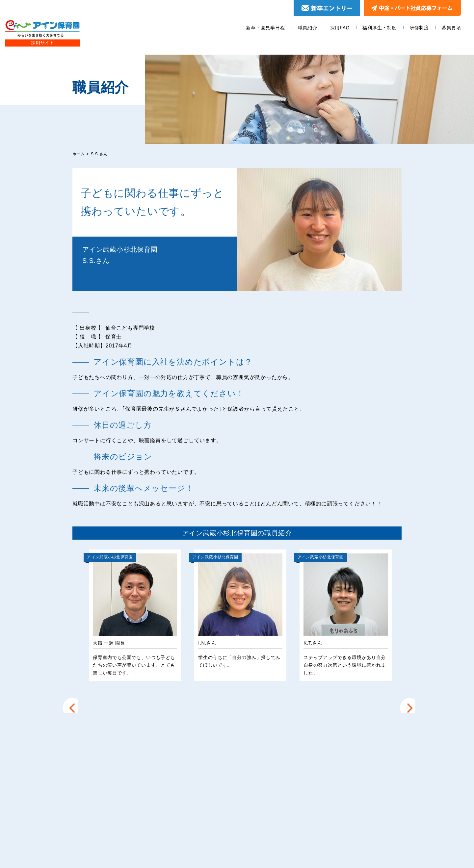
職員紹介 (308, 28)
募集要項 (451, 28)
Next (407, 612)
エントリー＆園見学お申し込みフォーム (345, 776)
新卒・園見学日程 (265, 28)
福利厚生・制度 (380, 28)
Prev (74, 612)
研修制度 (419, 28)
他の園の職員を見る (237, 707)
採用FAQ (340, 28)
